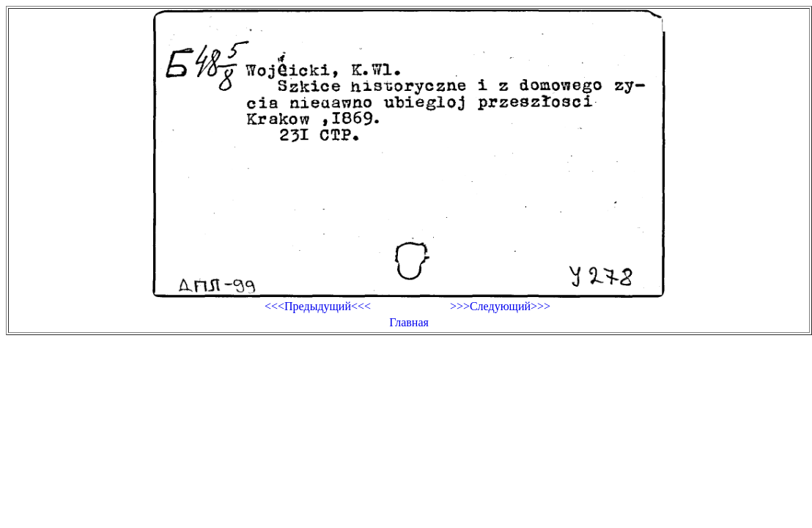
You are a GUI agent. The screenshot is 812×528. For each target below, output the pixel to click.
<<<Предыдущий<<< (318, 306)
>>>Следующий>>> (500, 306)
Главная (409, 322)
